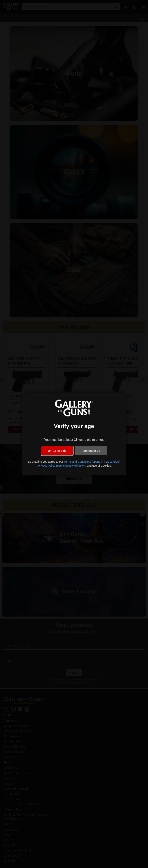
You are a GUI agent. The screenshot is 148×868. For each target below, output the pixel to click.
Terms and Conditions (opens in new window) (92, 462)
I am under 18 (91, 451)
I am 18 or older (57, 451)
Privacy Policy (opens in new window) (62, 466)
